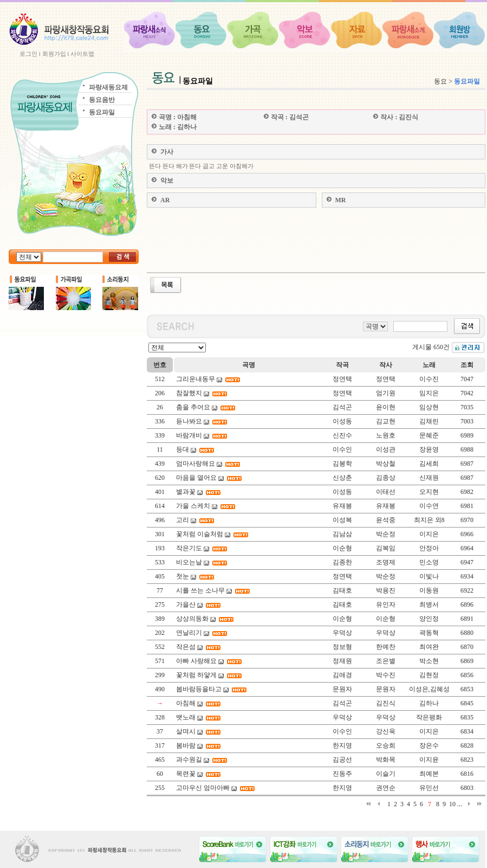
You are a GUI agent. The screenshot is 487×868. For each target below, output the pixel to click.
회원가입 (54, 54)
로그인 (28, 54)
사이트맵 (82, 54)
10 (452, 804)
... (460, 804)
